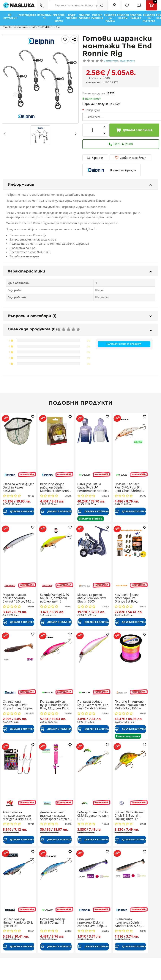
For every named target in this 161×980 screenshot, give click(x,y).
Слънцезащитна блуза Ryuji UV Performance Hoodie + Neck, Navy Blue (92, 487)
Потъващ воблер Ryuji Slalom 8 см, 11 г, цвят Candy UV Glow (93, 705)
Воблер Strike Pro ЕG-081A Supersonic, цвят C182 (93, 816)
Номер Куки (92, 110)
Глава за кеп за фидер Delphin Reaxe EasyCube (19, 487)
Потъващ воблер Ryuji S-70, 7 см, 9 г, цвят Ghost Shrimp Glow (128, 487)
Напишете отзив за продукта (124, 344)
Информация (80, 184)
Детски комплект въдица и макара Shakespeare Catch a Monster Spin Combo (55, 816)
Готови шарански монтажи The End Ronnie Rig (31, 27)
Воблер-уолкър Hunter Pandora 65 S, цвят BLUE (18, 923)
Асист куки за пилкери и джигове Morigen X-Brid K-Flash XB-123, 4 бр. (19, 816)
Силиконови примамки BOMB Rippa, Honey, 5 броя (18, 705)
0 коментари (111, 61)
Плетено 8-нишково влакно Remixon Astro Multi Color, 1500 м (130, 705)
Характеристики (80, 271)
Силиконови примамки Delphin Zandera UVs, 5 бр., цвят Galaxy (91, 923)
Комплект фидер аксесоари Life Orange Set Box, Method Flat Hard (127, 598)
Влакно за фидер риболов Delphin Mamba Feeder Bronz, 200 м (56, 487)
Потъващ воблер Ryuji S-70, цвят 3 (53, 921)
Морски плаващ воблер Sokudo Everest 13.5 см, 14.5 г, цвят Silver (19, 598)
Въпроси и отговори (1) (80, 316)
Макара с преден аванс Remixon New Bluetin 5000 (91, 598)
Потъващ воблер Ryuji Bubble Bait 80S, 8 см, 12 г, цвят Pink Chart (55, 705)
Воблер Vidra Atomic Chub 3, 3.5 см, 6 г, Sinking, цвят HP (129, 816)
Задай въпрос (127, 61)
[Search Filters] (78, 5)
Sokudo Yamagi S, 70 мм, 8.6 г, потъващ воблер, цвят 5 (55, 598)
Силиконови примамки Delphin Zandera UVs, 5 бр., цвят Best (128, 923)
